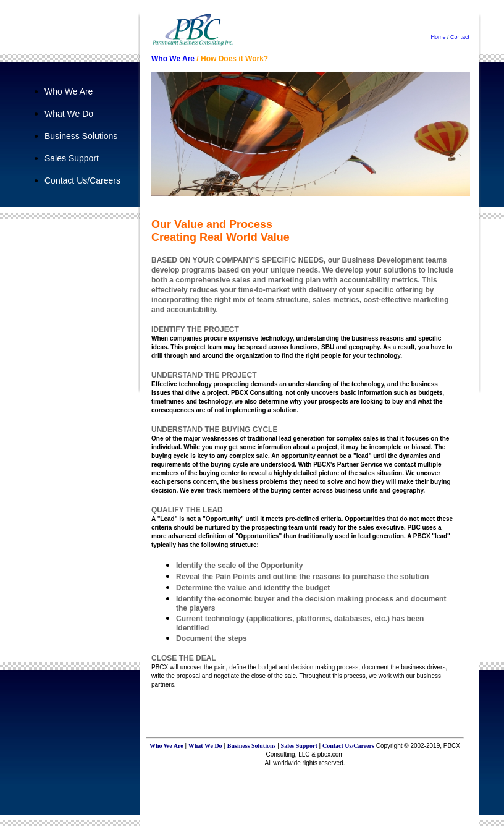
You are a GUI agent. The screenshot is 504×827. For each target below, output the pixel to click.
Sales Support (72, 158)
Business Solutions (81, 136)
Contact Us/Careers (82, 180)
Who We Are (69, 91)
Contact (460, 37)
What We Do (69, 114)
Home (438, 37)
